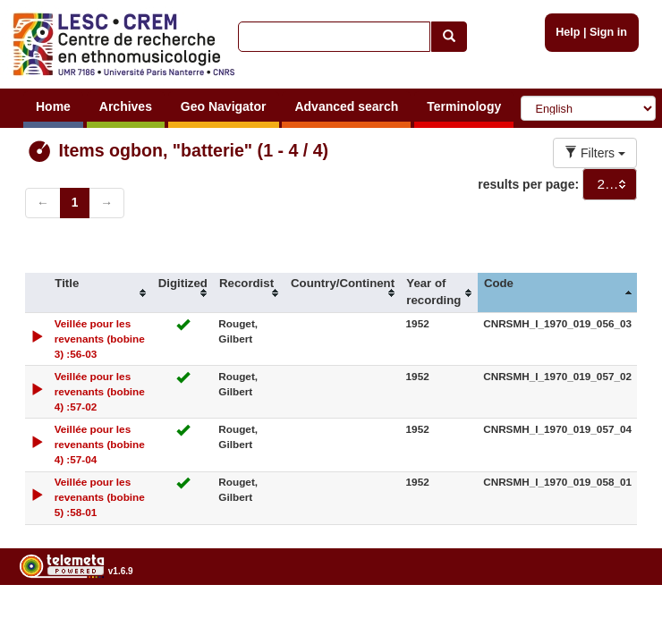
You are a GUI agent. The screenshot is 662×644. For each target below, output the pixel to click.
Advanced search (346, 106)
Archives (126, 106)
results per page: (528, 184)
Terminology (464, 106)
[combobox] (610, 184)
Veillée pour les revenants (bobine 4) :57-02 (100, 391)
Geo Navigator (224, 106)
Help (568, 32)
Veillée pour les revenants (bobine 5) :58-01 (100, 497)
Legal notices (618, 617)
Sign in (608, 32)
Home (53, 106)
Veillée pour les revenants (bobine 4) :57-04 (100, 444)
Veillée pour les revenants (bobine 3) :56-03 (100, 339)
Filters (595, 153)
